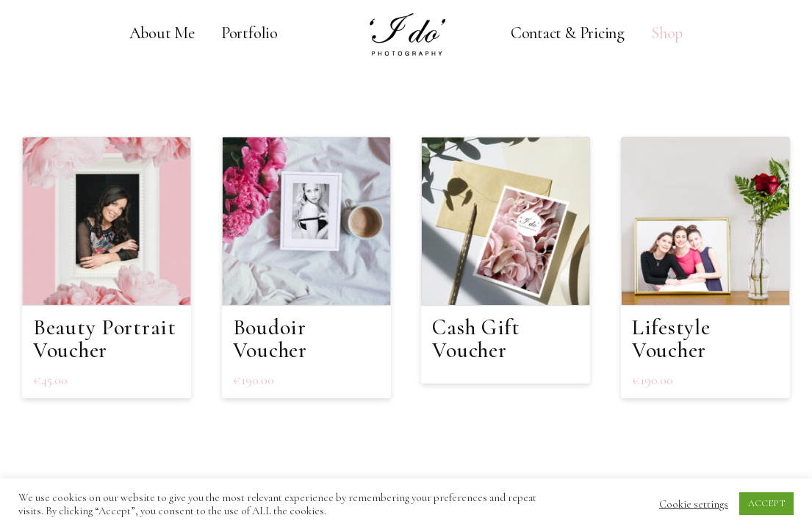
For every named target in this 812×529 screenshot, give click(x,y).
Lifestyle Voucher (671, 339)
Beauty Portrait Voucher (105, 339)
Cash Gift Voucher (476, 339)
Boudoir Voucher (270, 339)
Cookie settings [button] (694, 504)
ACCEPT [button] (766, 503)
